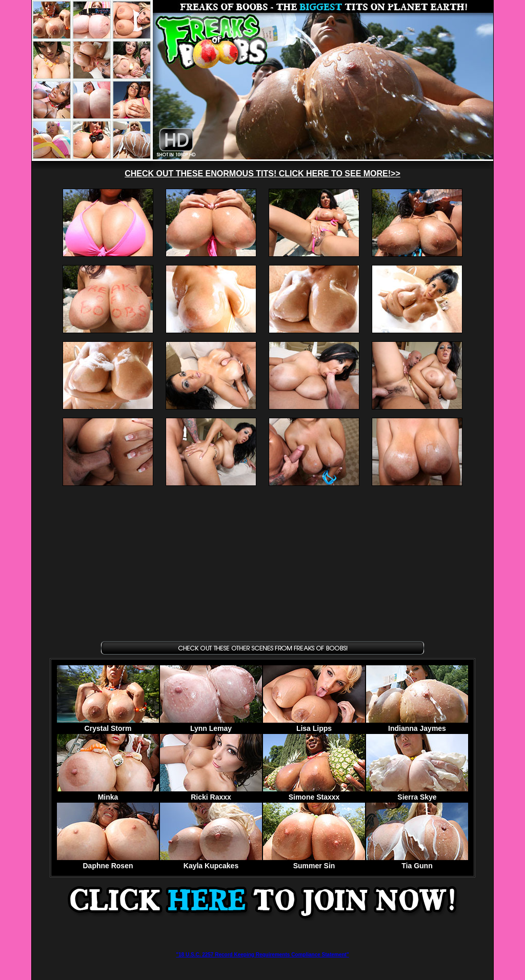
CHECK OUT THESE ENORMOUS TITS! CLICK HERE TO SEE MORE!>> (262, 173)
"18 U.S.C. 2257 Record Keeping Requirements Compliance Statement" (262, 955)
